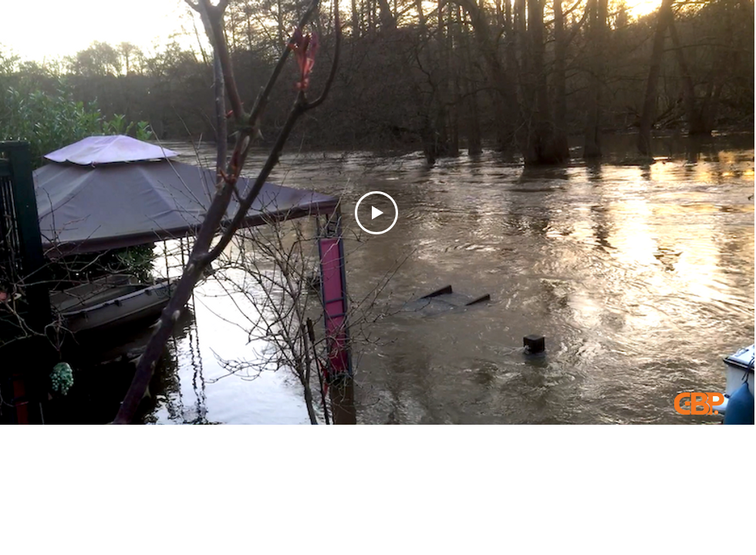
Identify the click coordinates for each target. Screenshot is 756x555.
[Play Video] (376, 213)
